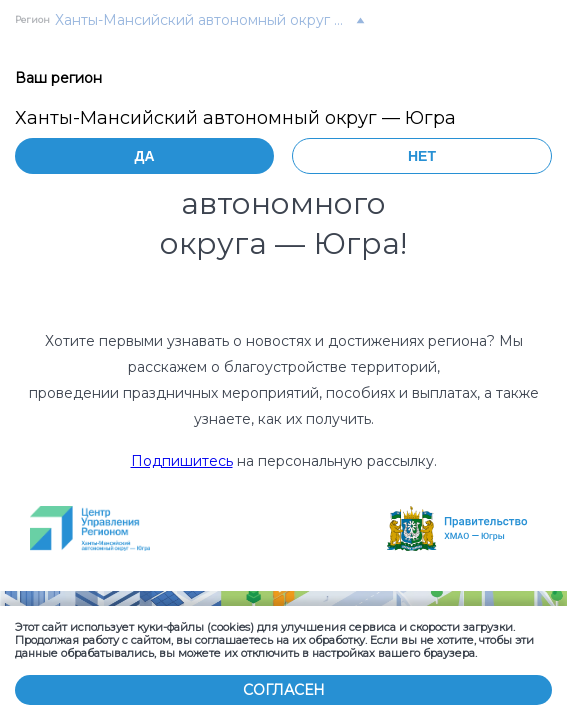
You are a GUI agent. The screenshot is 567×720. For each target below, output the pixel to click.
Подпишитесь (182, 461)
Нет (422, 156)
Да (144, 156)
